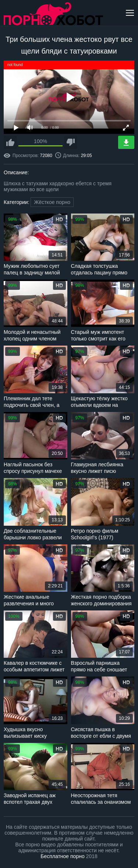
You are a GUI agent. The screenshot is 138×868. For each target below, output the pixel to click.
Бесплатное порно (62, 856)
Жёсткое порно (52, 202)
